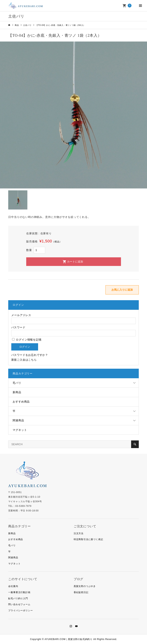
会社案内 (13, 586)
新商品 (17, 392)
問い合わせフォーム (19, 604)
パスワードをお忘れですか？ (30, 355)
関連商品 (18, 420)
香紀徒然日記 (81, 592)
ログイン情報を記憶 (27, 340)
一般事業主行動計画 (19, 592)
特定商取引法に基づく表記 (88, 539)
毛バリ (17, 383)
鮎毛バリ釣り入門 (18, 598)
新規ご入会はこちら (24, 360)
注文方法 (79, 533)
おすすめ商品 (21, 402)
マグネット (20, 430)
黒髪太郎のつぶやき (85, 586)
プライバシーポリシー (20, 611)
